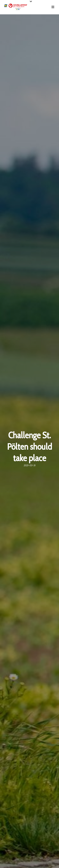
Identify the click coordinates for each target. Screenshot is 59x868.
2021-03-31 (30, 465)
